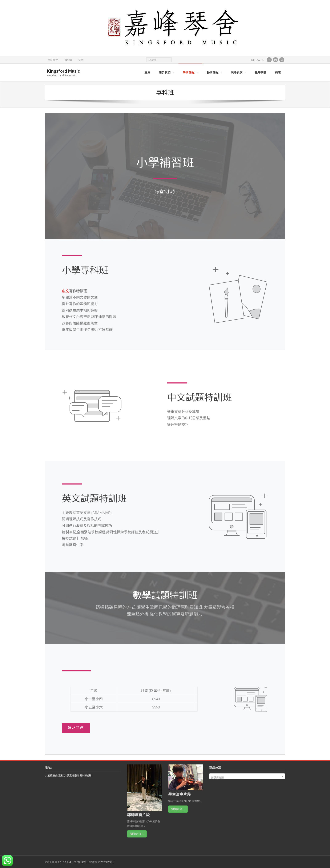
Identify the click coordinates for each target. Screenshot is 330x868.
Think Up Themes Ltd (74, 862)
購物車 (68, 60)
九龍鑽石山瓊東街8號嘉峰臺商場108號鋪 (68, 775)
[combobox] (247, 776)
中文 (65, 291)
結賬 (81, 60)
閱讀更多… (137, 834)
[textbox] (247, 778)
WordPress (107, 862)
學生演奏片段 (180, 794)
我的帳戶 (53, 60)
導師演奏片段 (138, 815)
